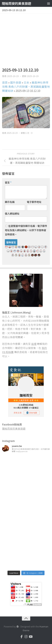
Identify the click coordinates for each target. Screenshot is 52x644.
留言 (8, 182)
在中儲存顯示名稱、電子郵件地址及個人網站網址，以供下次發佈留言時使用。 (26, 230)
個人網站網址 (12, 214)
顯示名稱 (10, 202)
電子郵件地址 (34, 202)
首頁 (5, 82)
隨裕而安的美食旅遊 (17, 3)
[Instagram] (26, 637)
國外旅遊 (16, 82)
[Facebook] (22, 637)
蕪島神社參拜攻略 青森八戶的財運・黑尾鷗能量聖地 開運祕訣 (26, 87)
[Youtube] (31, 637)
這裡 (34, 344)
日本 (26, 82)
